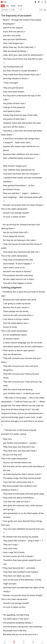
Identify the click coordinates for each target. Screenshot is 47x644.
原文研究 (13, 6)
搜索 (7, 6)
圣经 (3, 6)
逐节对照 (20, 6)
